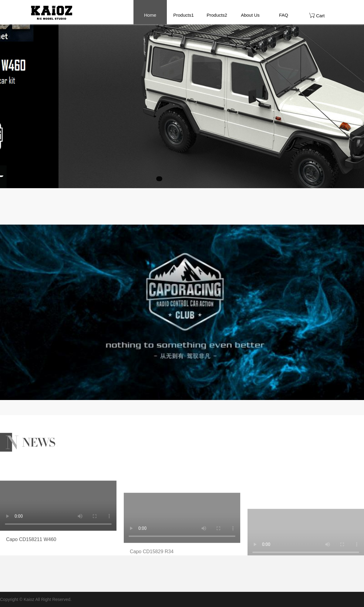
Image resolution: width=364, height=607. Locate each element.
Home (150, 15)
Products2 (217, 15)
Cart (317, 15)
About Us (250, 15)
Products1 (184, 15)
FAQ (284, 15)
